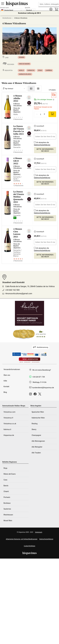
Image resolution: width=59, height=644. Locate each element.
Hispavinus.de (9, 435)
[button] (51, 9)
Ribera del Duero (10, 474)
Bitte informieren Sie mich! (45, 150)
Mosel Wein (8, 521)
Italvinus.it (7, 429)
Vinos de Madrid (24, 64)
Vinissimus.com (9, 412)
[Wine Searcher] (29, 334)
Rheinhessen (8, 515)
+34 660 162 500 (12, 290)
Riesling (35, 424)
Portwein (7, 497)
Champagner (36, 435)
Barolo (6, 486)
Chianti (6, 491)
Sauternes (7, 509)
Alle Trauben (36, 453)
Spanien (22, 57)
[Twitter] (40, 395)
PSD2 (17, 354)
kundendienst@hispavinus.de (43, 388)
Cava (5, 480)
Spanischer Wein (38, 412)
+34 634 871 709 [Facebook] (39, 377)
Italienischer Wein (38, 418)
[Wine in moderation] (29, 360)
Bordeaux (7, 503)
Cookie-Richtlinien (29, 546)
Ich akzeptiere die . (42, 143)
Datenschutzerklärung (42, 145)
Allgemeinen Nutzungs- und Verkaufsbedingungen (22, 539)
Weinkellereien (7, 18)
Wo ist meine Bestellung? (42, 370)
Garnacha (31, 70)
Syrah (40, 70)
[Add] (52, 114)
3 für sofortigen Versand (44, 100)
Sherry (34, 429)
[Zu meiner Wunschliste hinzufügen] (29, 98)
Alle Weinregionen (38, 441)
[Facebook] (36, 395)
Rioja (5, 468)
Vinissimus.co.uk (10, 424)
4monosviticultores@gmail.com (19, 294)
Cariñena (49, 70)
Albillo (21, 70)
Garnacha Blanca (25, 74)
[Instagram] (31, 395)
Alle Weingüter (37, 447)
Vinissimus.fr (8, 418)
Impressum (39, 532)
